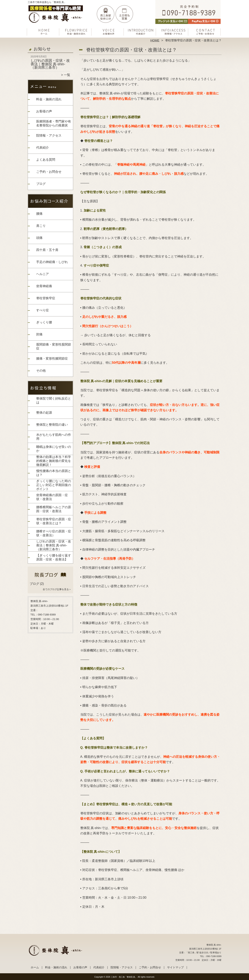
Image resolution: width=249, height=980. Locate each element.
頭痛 (39, 238)
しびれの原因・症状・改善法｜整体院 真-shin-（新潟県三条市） (50, 64)
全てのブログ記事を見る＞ (57, 589)
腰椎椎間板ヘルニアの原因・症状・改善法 (54, 509)
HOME (155, 40)
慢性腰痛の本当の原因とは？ (54, 473)
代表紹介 (141, 31)
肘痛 (39, 334)
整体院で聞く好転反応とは (54, 400)
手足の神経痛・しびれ (52, 262)
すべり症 (43, 310)
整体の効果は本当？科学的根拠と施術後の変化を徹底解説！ (54, 461)
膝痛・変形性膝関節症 (52, 358)
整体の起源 (44, 413)
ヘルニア (43, 274)
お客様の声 (108, 31)
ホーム (44, 31)
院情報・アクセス (173, 31)
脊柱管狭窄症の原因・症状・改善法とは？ (54, 521)
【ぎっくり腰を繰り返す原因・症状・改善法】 (54, 557)
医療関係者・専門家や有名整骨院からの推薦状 (54, 123)
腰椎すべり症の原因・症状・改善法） (54, 533)
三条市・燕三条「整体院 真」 (124, 977)
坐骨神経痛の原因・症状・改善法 (52, 497)
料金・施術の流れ (76, 31)
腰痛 (39, 214)
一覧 (67, 75)
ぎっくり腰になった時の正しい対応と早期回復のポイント (54, 485)
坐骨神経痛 (44, 286)
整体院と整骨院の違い (52, 425)
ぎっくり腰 (44, 322)
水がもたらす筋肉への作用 (54, 437)
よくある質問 (46, 160)
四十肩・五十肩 (47, 250)
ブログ (41, 184)
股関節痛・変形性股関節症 (54, 346)
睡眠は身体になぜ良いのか (54, 449)
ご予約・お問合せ (205, 31)
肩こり (41, 226)
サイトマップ (175, 967)
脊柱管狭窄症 (46, 298)
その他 (41, 371)
